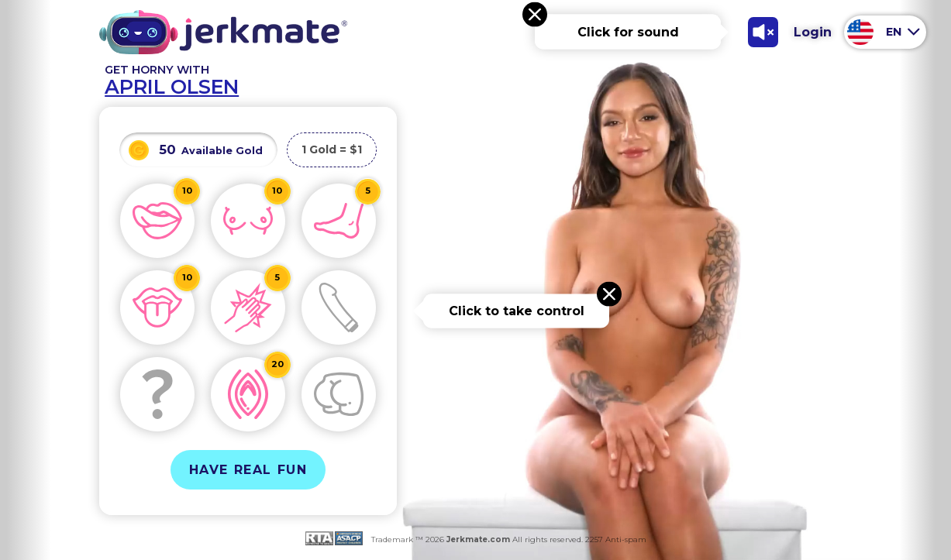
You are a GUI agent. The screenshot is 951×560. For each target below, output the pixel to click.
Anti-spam (626, 539)
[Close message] (535, 15)
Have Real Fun (248, 470)
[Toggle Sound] (763, 32)
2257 (593, 539)
